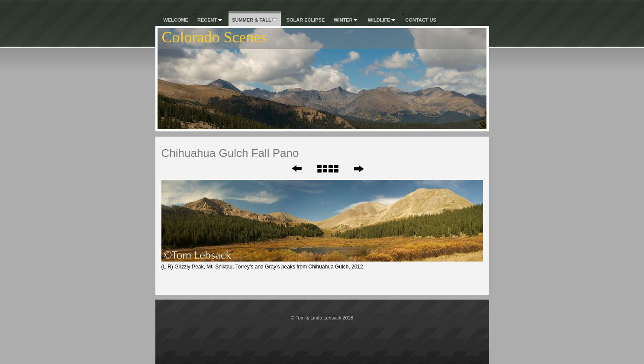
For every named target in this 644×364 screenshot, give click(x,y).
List (327, 169)
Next (359, 169)
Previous (291, 169)
